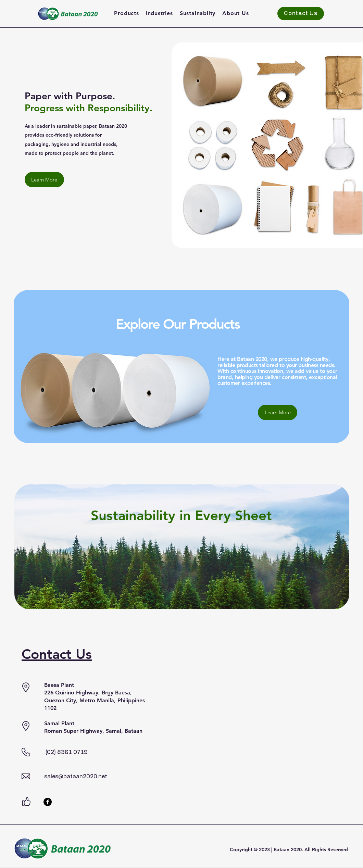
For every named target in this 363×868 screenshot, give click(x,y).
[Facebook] (48, 802)
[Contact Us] (301, 14)
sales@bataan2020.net (76, 777)
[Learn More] (44, 180)
